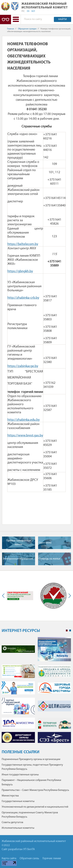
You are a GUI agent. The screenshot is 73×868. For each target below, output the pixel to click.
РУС (23, 11)
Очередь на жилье (50, 559)
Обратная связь (29, 858)
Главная (11, 29)
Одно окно (45, 543)
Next (69, 596)
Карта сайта (9, 858)
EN (28, 11)
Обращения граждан (27, 29)
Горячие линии (52, 858)
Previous (4, 596)
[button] (16, 19)
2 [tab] (70, 631)
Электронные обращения (18, 559)
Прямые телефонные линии (18, 543)
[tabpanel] (36, 691)
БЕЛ (33, 11)
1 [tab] (67, 631)
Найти (62, 19)
